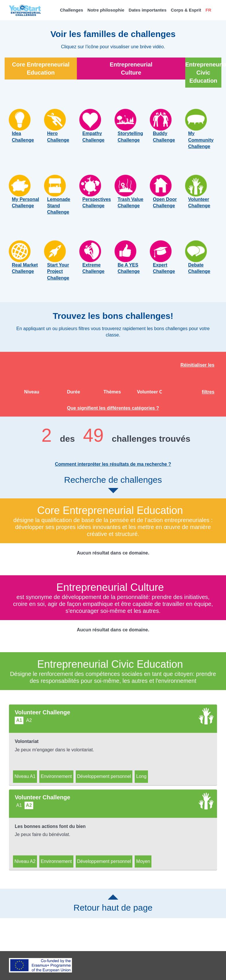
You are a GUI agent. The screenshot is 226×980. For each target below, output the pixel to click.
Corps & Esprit (186, 10)
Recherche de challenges (113, 488)
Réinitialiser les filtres (198, 381)
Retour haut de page (113, 907)
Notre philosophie (106, 10)
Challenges (72, 10)
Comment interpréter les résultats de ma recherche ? (113, 468)
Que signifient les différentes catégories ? (113, 412)
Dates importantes (148, 10)
